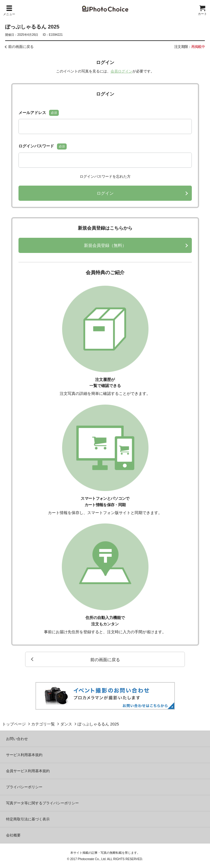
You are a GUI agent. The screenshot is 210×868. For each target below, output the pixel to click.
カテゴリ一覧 (43, 724)
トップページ (14, 724)
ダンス (66, 724)
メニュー (9, 11)
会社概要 (13, 835)
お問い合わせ (17, 739)
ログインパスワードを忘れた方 (105, 177)
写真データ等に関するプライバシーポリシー (42, 803)
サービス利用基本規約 (24, 755)
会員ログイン (122, 71)
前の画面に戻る (21, 47)
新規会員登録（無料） (105, 245)
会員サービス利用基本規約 (28, 771)
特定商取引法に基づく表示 (28, 819)
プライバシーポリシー (24, 787)
